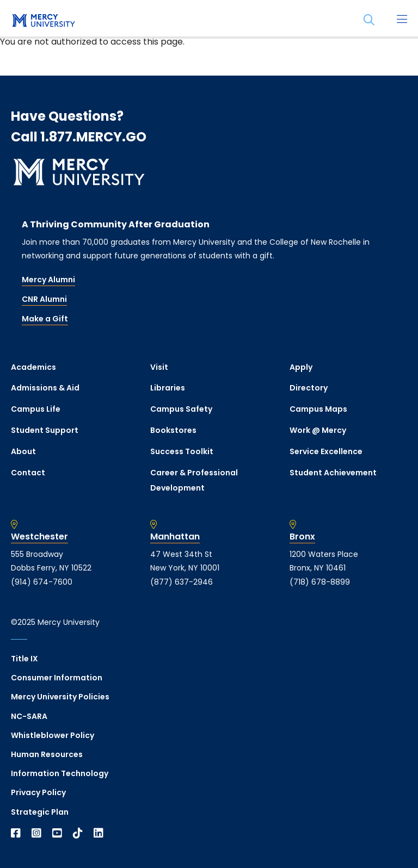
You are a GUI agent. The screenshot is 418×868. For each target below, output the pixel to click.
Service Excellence (326, 451)
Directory (309, 388)
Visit (159, 367)
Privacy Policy (38, 792)
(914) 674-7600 (42, 582)
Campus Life (36, 409)
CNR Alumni (44, 299)
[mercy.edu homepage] (44, 21)
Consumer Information (57, 678)
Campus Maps (318, 409)
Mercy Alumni (48, 280)
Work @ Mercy (318, 430)
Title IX (24, 659)
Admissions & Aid (45, 388)
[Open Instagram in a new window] (36, 833)
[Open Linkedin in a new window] (99, 833)
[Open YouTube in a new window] (57, 833)
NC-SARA (29, 716)
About (23, 451)
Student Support (45, 430)
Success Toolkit (182, 451)
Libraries (168, 388)
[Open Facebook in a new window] (16, 833)
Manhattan (175, 537)
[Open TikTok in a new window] (78, 833)
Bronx (302, 537)
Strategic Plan (40, 812)
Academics (33, 367)
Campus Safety (181, 409)
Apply (301, 367)
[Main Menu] (402, 20)
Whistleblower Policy (53, 735)
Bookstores (173, 430)
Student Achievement (333, 473)
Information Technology (60, 773)
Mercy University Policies (60, 697)
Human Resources (47, 754)
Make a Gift (45, 319)
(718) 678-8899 (320, 582)
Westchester (39, 537)
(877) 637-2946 (182, 582)
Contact (28, 473)
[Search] (369, 20)
